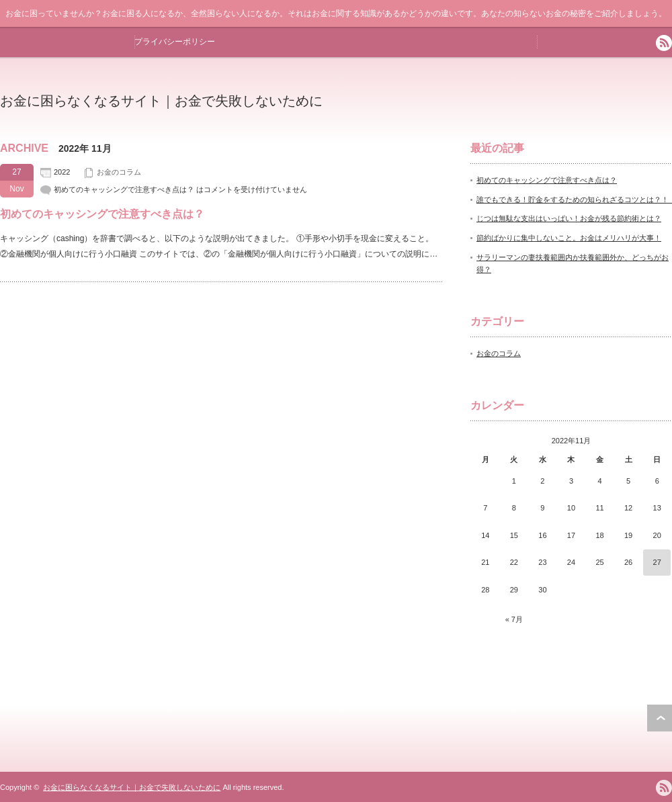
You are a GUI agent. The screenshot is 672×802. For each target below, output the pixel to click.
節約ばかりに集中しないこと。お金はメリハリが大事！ (569, 238)
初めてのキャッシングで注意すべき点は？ (102, 214)
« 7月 (514, 619)
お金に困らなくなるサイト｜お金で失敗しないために (161, 101)
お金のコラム (119, 172)
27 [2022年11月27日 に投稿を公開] (657, 562)
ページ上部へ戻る (660, 718)
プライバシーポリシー (175, 42)
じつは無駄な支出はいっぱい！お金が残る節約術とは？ (569, 218)
